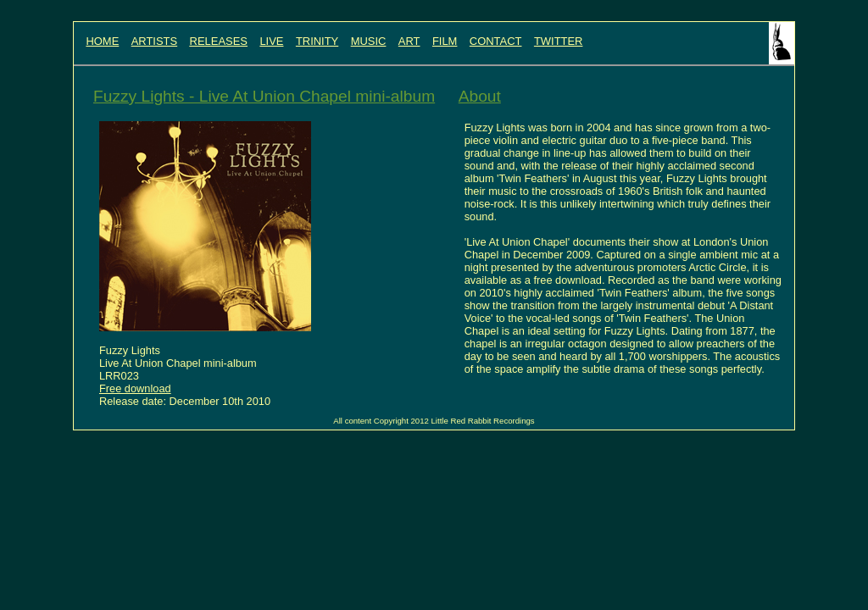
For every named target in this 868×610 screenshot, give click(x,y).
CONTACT (496, 41)
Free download (135, 388)
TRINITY (317, 41)
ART (409, 41)
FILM (445, 41)
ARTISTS (154, 41)
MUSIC (369, 41)
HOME (102, 41)
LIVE (271, 41)
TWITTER (559, 41)
